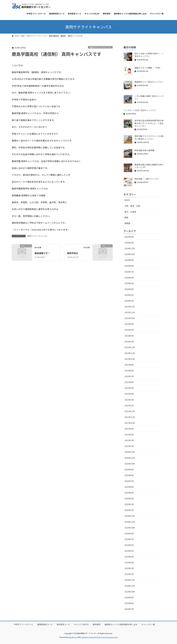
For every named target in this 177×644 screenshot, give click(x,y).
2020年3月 (129, 499)
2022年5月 (129, 388)
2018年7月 (129, 609)
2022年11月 (130, 353)
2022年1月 (129, 406)
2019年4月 (129, 557)
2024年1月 (129, 301)
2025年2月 (129, 243)
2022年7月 (129, 376)
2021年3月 (129, 435)
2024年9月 (129, 260)
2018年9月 (129, 597)
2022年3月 (129, 400)
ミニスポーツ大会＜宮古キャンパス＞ (140, 110)
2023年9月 (129, 324)
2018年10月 (130, 592)
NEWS (127, 200)
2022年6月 (129, 382)
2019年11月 (130, 522)
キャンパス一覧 (148, 624)
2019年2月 (129, 568)
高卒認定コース (63, 624)
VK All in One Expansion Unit (107, 637)
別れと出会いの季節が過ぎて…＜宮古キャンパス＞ (149, 55)
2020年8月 (129, 475)
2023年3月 (129, 342)
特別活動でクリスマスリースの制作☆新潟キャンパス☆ (149, 137)
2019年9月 (129, 533)
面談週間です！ (42, 253)
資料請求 (97, 624)
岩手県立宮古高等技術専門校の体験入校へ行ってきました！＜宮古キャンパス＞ (149, 123)
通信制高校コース (45, 624)
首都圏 (127, 223)
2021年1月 (129, 446)
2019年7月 (129, 539)
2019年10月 (130, 528)
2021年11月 (130, 417)
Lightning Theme (88, 637)
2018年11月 (130, 586)
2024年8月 (129, 266)
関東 (126, 217)
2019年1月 (129, 574)
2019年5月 (129, 551)
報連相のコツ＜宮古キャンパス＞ (149, 82)
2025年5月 (129, 237)
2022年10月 (130, 359)
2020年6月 (129, 487)
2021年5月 (129, 429)
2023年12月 (130, 307)
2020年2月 (129, 504)
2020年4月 (129, 493)
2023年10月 (130, 318)
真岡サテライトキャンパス (100, 47)
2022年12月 (130, 347)
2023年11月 (130, 312)
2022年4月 (129, 394)
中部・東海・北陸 (132, 206)
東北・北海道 (130, 212)
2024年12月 (130, 248)
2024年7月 (129, 272)
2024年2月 (129, 295)
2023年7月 (129, 330)
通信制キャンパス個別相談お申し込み (121, 624)
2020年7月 (129, 481)
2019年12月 (130, 516)
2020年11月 (130, 458)
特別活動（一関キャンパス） (147, 179)
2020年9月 (129, 469)
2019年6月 (129, 545)
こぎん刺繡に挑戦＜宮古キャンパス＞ (149, 97)
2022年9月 (129, 365)
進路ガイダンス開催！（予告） (148, 68)
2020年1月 (129, 510)
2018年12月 (130, 580)
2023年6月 (129, 336)
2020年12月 (130, 452)
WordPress (73, 637)
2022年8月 (129, 371)
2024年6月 (129, 278)
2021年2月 (129, 440)
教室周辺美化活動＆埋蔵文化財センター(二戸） (149, 166)
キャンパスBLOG (81, 624)
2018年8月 (129, 603)
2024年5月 (129, 283)
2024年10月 (130, 254)
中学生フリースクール (23, 624)
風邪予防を (73, 253)
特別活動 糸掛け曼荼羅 (144, 150)
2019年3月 (129, 562)
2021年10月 (130, 423)
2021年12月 (130, 411)
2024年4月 (129, 289)
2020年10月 (130, 464)
